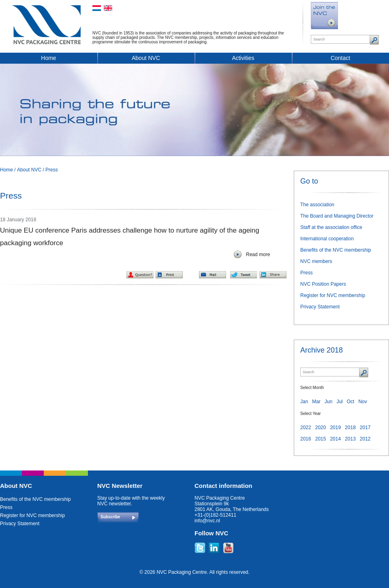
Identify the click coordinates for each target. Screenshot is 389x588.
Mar (316, 402)
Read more (258, 254)
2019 (335, 428)
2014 (335, 439)
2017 (365, 428)
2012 (365, 439)
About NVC (146, 58)
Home (48, 58)
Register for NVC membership (333, 295)
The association (317, 205)
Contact (340, 58)
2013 (350, 439)
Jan (304, 402)
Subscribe (110, 517)
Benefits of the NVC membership (336, 250)
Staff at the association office (331, 227)
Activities (243, 58)
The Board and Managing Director (337, 216)
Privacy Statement (320, 307)
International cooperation (327, 239)
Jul (339, 402)
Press (52, 170)
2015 (321, 439)
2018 (350, 428)
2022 (306, 428)
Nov (362, 402)
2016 (306, 439)
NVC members (316, 261)
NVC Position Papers (323, 284)
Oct (351, 402)
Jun (328, 402)
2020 (321, 428)
